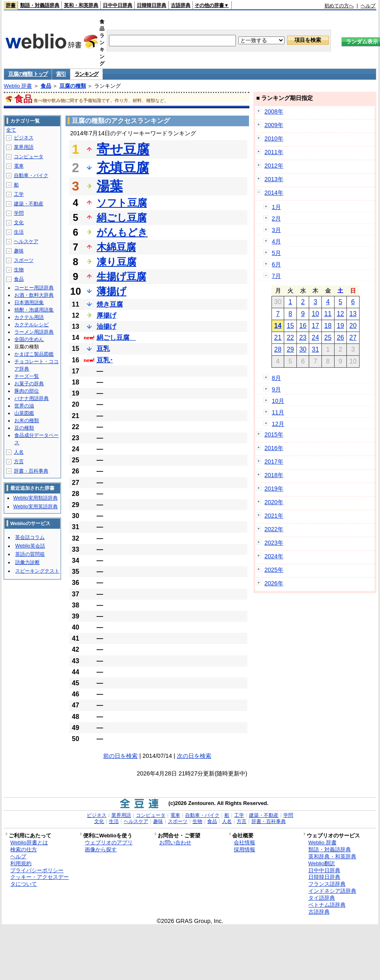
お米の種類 (27, 421)
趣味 (19, 251)
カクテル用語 (29, 317)
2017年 (274, 462)
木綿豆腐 (116, 247)
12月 (278, 424)
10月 (278, 401)
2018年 (274, 475)
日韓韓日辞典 (152, 5)
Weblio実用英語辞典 (35, 507)
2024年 (274, 556)
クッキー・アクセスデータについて (40, 880)
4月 (276, 241)
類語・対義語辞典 (40, 5)
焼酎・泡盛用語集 (34, 310)
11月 (278, 412)
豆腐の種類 (73, 86)
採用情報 (244, 849)
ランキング (87, 74)
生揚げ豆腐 (121, 276)
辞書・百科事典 (31, 471)
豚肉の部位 (27, 391)
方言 (19, 462)
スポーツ (24, 260)
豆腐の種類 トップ (28, 74)
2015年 (274, 434)
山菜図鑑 (24, 413)
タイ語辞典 (322, 898)
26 (340, 338)
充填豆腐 (123, 168)
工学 (19, 194)
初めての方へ (339, 6)
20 (353, 326)
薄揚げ (112, 291)
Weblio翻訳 (322, 863)
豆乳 (103, 349)
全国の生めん (29, 339)
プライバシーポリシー (37, 870)
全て (11, 130)
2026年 (274, 583)
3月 (276, 230)
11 (328, 314)
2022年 (274, 529)
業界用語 (24, 147)
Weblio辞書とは (29, 842)
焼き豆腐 (110, 304)
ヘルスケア (26, 241)
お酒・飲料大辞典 (34, 295)
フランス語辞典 (327, 884)
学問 (19, 213)
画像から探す (101, 849)
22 (290, 338)
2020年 (274, 502)
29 (290, 349)
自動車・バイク (31, 175)
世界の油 (24, 406)
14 (278, 326)
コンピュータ (29, 157)
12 (340, 314)
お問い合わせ (175, 842)
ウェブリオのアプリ (109, 842)
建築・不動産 (29, 204)
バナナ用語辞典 (32, 398)
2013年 (274, 179)
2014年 (274, 193)
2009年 (274, 125)
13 (353, 314)
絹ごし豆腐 (122, 217)
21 (278, 338)
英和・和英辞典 (81, 5)
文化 (19, 223)
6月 (276, 264)
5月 (276, 253)
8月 (276, 378)
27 (353, 338)
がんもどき (122, 232)
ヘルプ (368, 6)
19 (340, 326)
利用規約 (21, 863)
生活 (19, 232)
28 (278, 349)
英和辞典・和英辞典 (332, 856)
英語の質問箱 (30, 554)
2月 (276, 218)
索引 (61, 74)
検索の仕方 (24, 849)
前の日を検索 (120, 756)
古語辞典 (181, 5)
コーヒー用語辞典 (34, 288)
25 (328, 338)
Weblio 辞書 (18, 86)
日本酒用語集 (29, 302)
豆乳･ (105, 360)
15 (290, 326)
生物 (19, 270)
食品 (46, 86)
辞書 (11, 5)
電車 (19, 166)
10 (315, 314)
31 (315, 349)
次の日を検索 (194, 756)
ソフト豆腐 (122, 203)
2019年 (274, 489)
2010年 (274, 139)
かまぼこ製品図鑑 (34, 354)
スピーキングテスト (37, 571)
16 (303, 326)
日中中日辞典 (118, 5)
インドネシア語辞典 (332, 891)
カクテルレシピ (32, 325)
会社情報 (244, 842)
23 (303, 338)
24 (315, 338)
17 (315, 326)
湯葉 (110, 186)
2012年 (274, 166)
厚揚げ (106, 315)
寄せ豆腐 (123, 149)
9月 (276, 389)
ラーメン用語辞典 (34, 332)
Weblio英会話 (30, 546)
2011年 (274, 152)
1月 (276, 207)
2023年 (274, 543)
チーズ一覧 (27, 376)
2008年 (274, 111)
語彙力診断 (27, 562)
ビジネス (24, 138)
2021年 (274, 516)
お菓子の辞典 (29, 384)
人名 (19, 452)
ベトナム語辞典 (327, 905)
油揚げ (106, 326)
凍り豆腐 (116, 262)
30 (303, 349)
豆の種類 (24, 428)
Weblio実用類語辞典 (35, 498)
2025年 (274, 570)
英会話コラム (30, 537)
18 (328, 326)
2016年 (274, 448)
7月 (276, 276)
